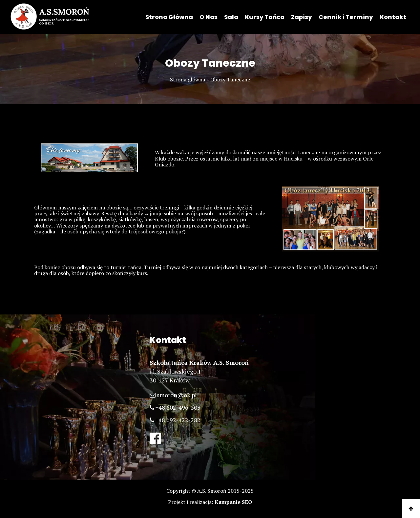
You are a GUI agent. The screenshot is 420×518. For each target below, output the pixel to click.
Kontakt (393, 17)
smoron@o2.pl (177, 395)
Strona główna (188, 79)
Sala (231, 17)
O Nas (209, 17)
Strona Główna (169, 17)
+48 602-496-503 (178, 407)
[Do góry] (411, 508)
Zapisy (302, 17)
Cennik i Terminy (346, 17)
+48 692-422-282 (178, 420)
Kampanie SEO (233, 502)
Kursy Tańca (265, 17)
